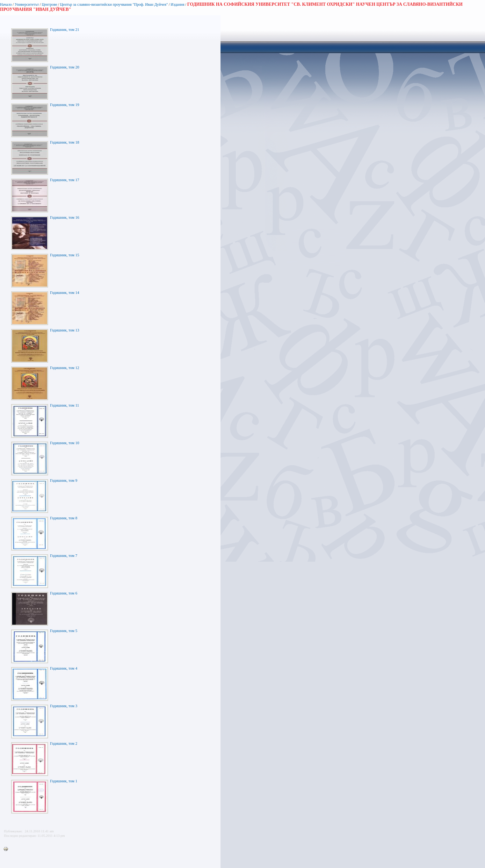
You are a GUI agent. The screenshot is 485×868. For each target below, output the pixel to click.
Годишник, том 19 (65, 105)
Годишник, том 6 (64, 593)
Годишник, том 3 (64, 706)
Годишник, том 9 (64, 480)
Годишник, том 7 (64, 556)
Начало (6, 4)
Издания (178, 4)
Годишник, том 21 (65, 30)
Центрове (50, 4)
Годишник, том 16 (65, 217)
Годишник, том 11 (65, 405)
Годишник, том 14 (65, 293)
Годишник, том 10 (65, 443)
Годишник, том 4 (64, 668)
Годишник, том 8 (64, 518)
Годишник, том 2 (64, 743)
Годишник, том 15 (65, 255)
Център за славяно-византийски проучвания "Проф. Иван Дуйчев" (114, 4)
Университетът (27, 4)
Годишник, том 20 (65, 67)
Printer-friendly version (7, 849)
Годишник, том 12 (65, 368)
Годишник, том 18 (65, 142)
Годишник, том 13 (65, 330)
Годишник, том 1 (64, 781)
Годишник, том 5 (64, 631)
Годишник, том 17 (65, 180)
